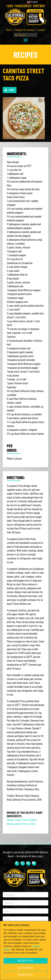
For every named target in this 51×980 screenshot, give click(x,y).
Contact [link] (41, 30)
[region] (26, 950)
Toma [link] (32, 824)
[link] (25, 17)
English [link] (32, 2)
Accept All (26, 961)
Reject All (26, 975)
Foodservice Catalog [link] (24, 30)
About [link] (9, 30)
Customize (26, 968)
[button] (26, 40)
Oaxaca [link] (10, 824)
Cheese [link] (10, 820)
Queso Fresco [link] (22, 824)
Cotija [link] (18, 820)
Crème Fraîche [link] (29, 820)
